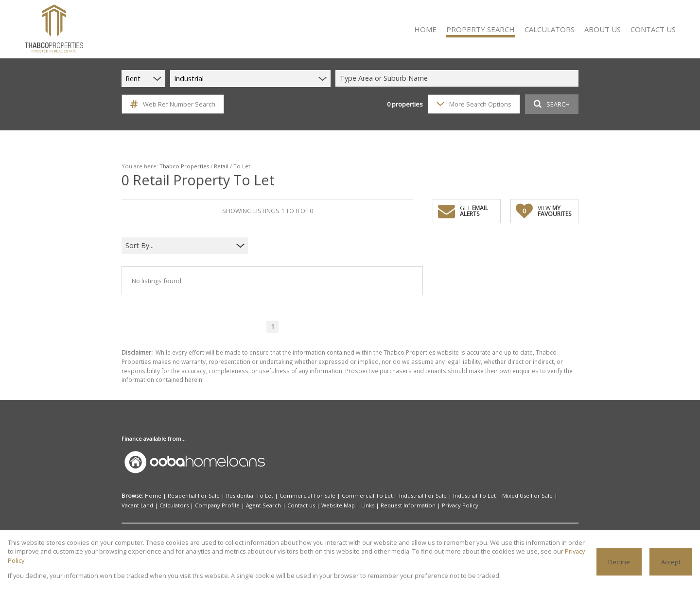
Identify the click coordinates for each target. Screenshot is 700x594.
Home (153, 495)
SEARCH (552, 104)
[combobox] (458, 79)
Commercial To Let (367, 495)
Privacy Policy (460, 505)
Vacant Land (137, 505)
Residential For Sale (194, 495)
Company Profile (217, 505)
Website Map (338, 505)
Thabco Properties (184, 166)
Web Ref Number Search (173, 104)
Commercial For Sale (307, 495)
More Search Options (474, 104)
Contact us (301, 505)
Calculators (174, 505)
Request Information (408, 505)
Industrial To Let (474, 495)
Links (368, 505)
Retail (221, 166)
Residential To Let (250, 495)
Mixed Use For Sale (527, 495)
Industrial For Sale (423, 495)
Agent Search (263, 505)
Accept (671, 562)
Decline (619, 562)
